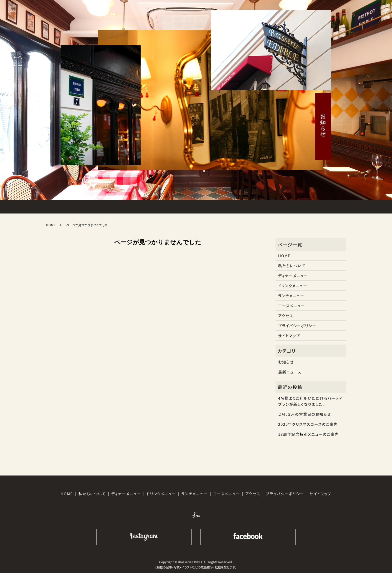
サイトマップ (289, 336)
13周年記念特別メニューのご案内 (309, 434)
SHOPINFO (294, 206)
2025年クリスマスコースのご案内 (308, 424)
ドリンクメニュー (293, 286)
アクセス (286, 316)
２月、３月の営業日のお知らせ (305, 414)
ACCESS (261, 206)
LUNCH (128, 206)
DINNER (161, 206)
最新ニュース (290, 372)
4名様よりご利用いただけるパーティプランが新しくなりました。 (310, 401)
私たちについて (292, 266)
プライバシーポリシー (297, 326)
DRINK (227, 206)
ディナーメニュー (293, 276)
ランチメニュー (291, 296)
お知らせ (286, 362)
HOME (62, 206)
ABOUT (95, 206)
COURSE (194, 206)
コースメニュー (292, 306)
